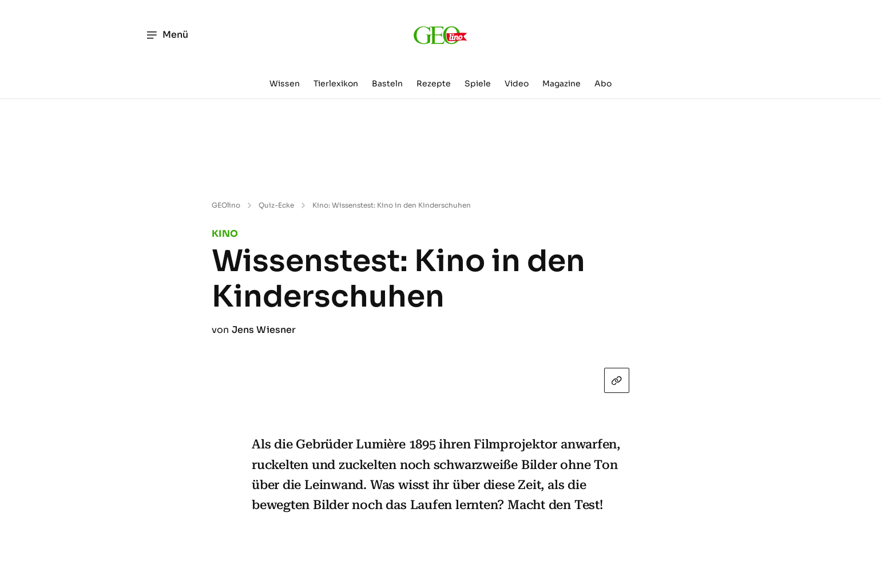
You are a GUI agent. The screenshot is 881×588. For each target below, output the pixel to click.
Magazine (561, 84)
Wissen (285, 84)
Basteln (387, 84)
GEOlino (226, 205)
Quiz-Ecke (276, 205)
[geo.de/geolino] (440, 35)
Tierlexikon (336, 84)
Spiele (478, 84)
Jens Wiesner (264, 330)
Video (517, 84)
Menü (167, 35)
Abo (603, 84)
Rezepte (434, 84)
